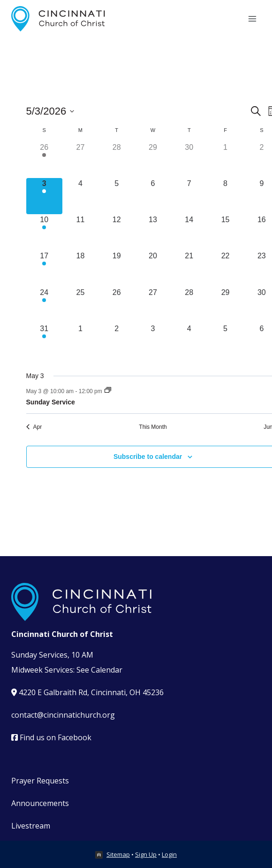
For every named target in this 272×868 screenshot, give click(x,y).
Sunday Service (51, 402)
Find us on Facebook (51, 737)
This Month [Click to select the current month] (153, 427)
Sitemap (118, 854)
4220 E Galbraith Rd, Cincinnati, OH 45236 (87, 692)
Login (169, 854)
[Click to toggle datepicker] (50, 111)
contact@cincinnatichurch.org (63, 715)
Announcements (40, 803)
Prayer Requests (40, 781)
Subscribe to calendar (148, 457)
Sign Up (146, 854)
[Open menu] (252, 19)
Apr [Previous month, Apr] (34, 427)
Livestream (31, 826)
